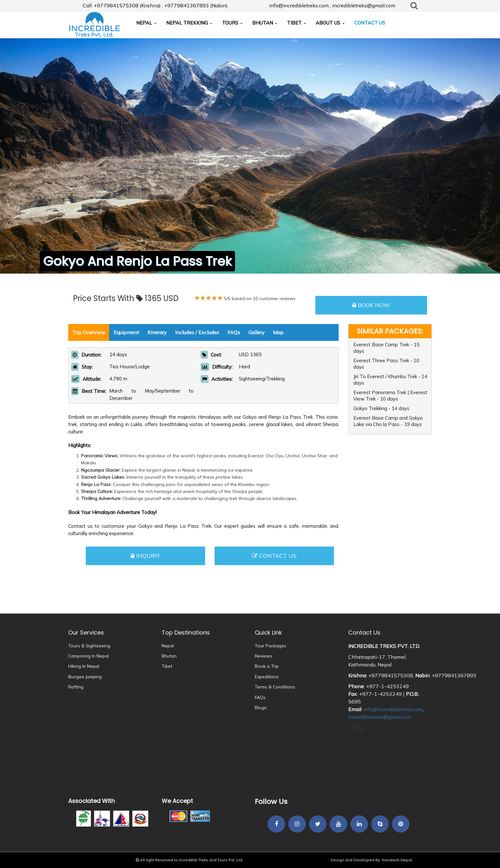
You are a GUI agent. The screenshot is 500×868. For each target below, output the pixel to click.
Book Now (371, 305)
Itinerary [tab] (157, 332)
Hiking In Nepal (84, 666)
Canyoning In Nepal (88, 656)
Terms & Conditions (275, 687)
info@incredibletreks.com (393, 709)
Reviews (263, 656)
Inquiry (145, 556)
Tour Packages (271, 646)
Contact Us (274, 556)
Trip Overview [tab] (89, 332)
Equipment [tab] (126, 332)
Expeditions (267, 677)
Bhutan (169, 656)
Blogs (261, 708)
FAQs (260, 697)
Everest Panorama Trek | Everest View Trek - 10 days (390, 396)
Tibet (167, 666)
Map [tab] (278, 332)
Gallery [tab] (257, 332)
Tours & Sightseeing (89, 646)
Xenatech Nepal (397, 860)
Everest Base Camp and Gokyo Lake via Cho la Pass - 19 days (388, 421)
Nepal (168, 646)
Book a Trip (267, 666)
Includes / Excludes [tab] (197, 332)
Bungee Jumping (85, 677)
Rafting (76, 687)
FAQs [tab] (234, 332)
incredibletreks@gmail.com (380, 717)
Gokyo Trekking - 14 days (381, 408)
